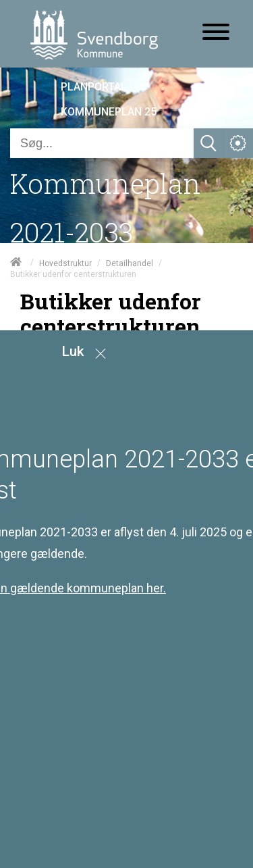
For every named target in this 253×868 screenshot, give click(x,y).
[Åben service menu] (238, 143)
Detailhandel (130, 263)
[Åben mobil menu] (216, 33)
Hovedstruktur (65, 263)
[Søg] (102, 143)
